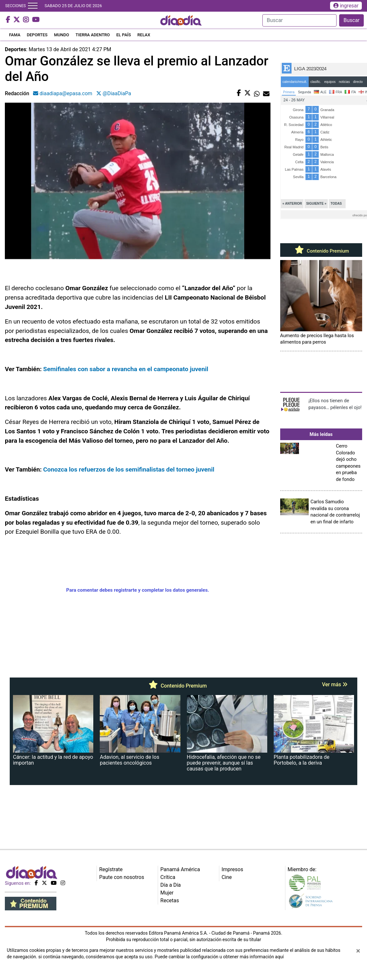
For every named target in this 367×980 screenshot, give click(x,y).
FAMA (15, 35)
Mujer (167, 893)
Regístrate (111, 869)
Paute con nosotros (122, 877)
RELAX (144, 35)
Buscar (351, 20)
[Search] (299, 20)
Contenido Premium (321, 251)
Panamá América (180, 869)
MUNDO (62, 35)
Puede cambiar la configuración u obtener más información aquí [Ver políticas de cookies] (219, 957)
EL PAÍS (124, 35)
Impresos (232, 869)
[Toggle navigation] (33, 6)
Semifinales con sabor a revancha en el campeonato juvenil (126, 369)
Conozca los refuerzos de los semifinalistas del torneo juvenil (129, 469)
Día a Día (171, 885)
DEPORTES (37, 35)
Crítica (168, 877)
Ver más (335, 684)
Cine (227, 877)
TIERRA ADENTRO (93, 35)
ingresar (346, 6)
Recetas (170, 900)
